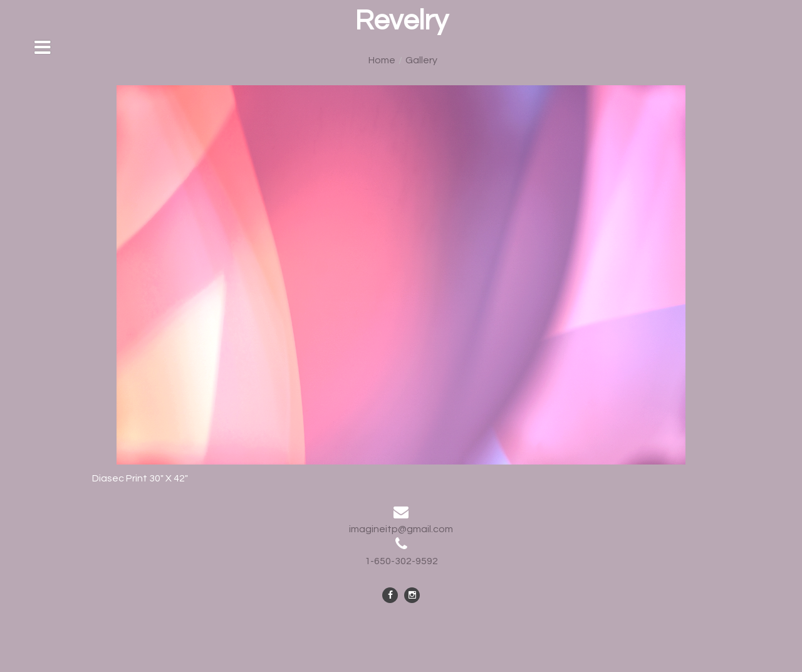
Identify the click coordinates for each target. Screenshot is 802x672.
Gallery (421, 60)
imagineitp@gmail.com (401, 529)
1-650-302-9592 (401, 561)
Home (382, 60)
